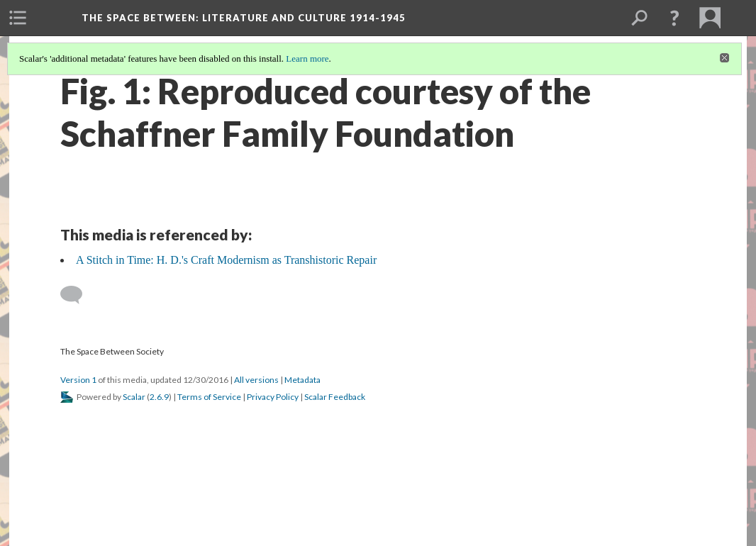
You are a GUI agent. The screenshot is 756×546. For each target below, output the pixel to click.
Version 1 (78, 380)
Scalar (134, 397)
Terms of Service (209, 397)
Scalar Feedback (335, 397)
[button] (674, 18)
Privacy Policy (273, 397)
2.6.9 (159, 397)
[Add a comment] (78, 295)
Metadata (302, 380)
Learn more (307, 58)
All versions (256, 380)
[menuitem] (18, 18)
